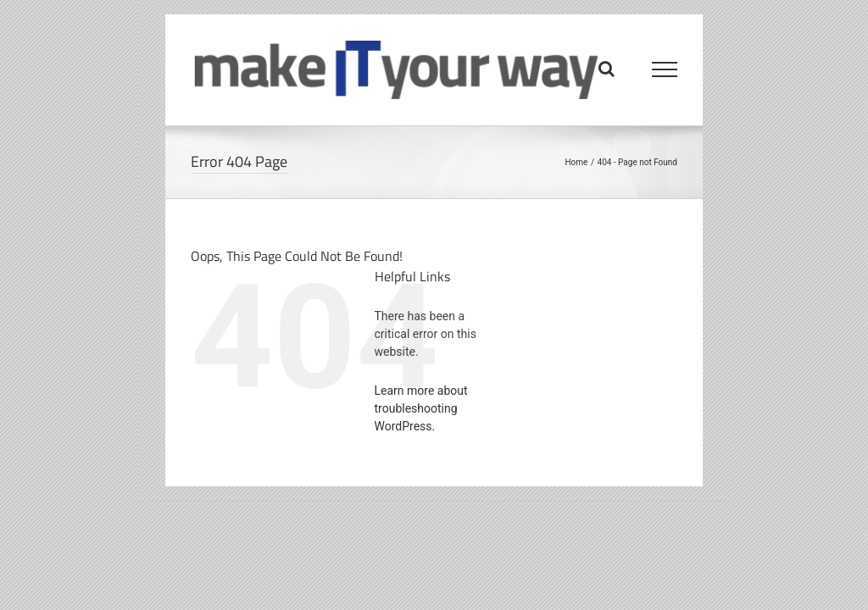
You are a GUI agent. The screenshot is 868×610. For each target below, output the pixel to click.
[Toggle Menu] (665, 69)
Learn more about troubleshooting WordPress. (421, 408)
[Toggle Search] (606, 69)
